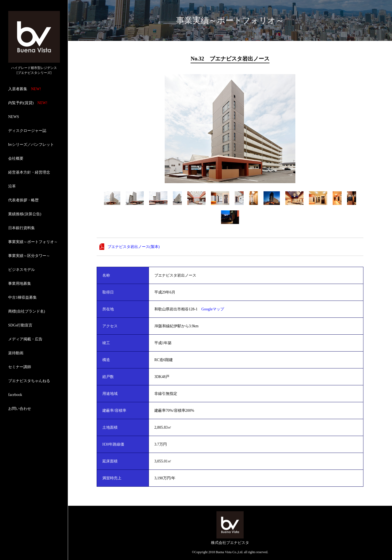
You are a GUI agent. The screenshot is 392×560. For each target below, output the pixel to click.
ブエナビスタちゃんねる (29, 381)
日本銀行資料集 (22, 228)
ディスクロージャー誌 (27, 131)
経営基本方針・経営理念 (29, 172)
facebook (15, 395)
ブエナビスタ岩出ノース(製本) (134, 247)
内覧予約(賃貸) (28, 103)
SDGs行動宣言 (20, 325)
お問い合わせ (20, 409)
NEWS (14, 117)
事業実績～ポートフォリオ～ (33, 242)
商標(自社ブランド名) (27, 311)
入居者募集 (25, 89)
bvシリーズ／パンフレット (31, 145)
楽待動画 (16, 353)
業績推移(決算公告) (25, 214)
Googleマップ (213, 309)
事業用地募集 (20, 284)
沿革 (12, 186)
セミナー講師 (20, 367)
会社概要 (16, 158)
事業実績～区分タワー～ (29, 256)
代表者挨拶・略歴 (23, 200)
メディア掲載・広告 (25, 339)
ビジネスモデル (22, 270)
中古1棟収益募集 (22, 297)
